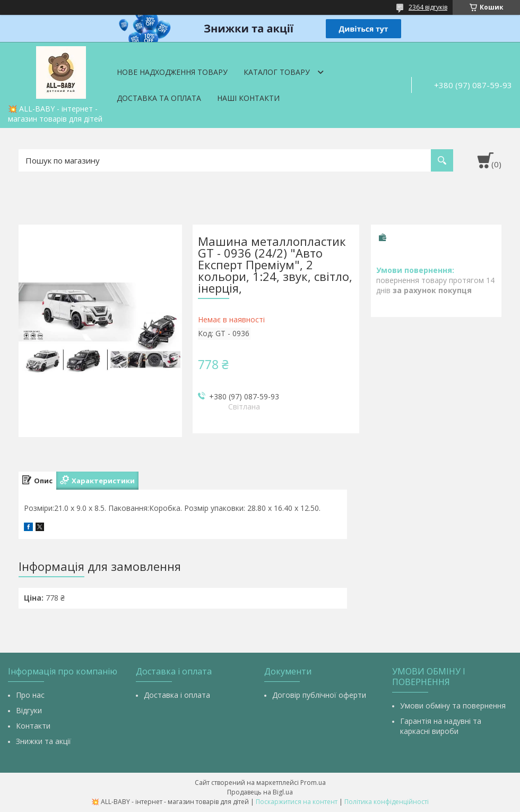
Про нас (30, 695)
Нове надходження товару (172, 72)
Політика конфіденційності (387, 802)
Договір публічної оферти (319, 695)
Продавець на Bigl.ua (260, 792)
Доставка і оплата (177, 695)
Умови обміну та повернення (453, 706)
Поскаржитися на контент (297, 802)
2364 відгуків (428, 7)
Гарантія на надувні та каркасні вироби (441, 726)
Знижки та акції (44, 741)
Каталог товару (277, 72)
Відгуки (29, 710)
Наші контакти (248, 98)
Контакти (33, 726)
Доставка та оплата (159, 98)
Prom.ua (313, 783)
